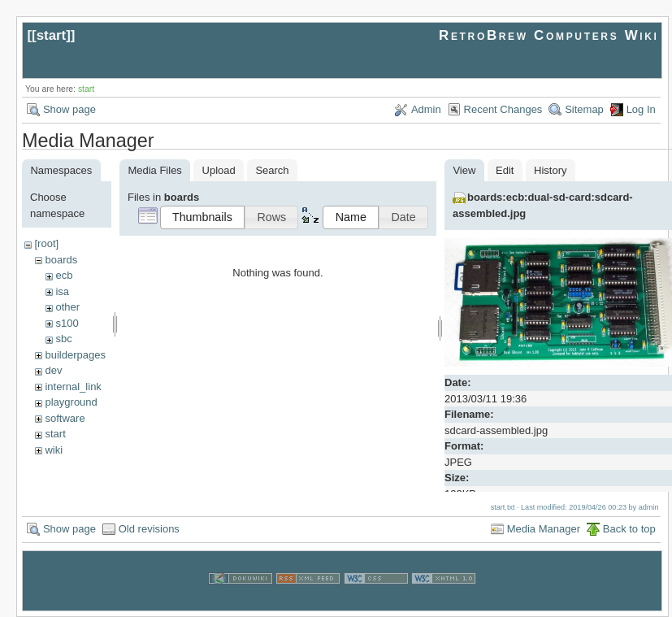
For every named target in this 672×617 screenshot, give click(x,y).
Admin (426, 109)
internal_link (73, 387)
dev (53, 370)
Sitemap (584, 109)
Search (272, 170)
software (65, 418)
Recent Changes (503, 109)
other (67, 307)
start (52, 35)
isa (62, 291)
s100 (67, 323)
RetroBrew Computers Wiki (549, 35)
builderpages (75, 355)
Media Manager (544, 529)
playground (71, 402)
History (550, 170)
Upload (219, 170)
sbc (63, 339)
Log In (641, 109)
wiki (54, 450)
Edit (505, 170)
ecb (64, 275)
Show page (69, 109)
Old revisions (149, 529)
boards (61, 260)
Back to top (629, 529)
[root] (46, 243)
